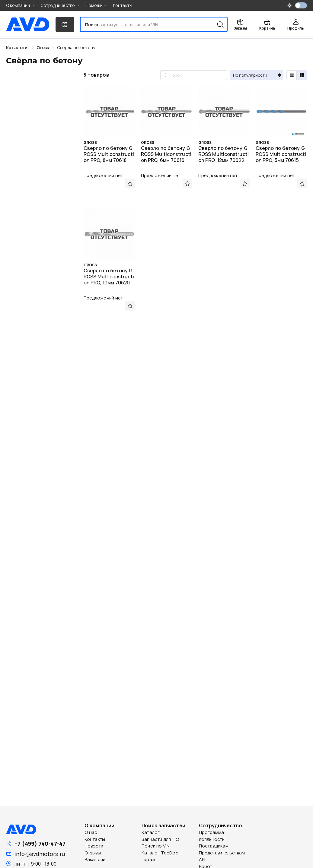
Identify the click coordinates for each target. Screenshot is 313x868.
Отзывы (93, 853)
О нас (91, 832)
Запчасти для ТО (160, 839)
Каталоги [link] (17, 48)
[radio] (292, 75)
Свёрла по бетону (76, 48)
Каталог (151, 832)
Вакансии (95, 859)
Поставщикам (214, 846)
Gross (43, 48)
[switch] (301, 5)
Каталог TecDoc (160, 853)
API (202, 859)
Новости (94, 846)
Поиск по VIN (156, 846)
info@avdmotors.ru (40, 854)
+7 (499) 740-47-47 (40, 844)
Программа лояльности (212, 836)
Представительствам (222, 853)
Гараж (149, 859)
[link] (43, 48)
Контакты (123, 5)
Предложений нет (103, 175)
